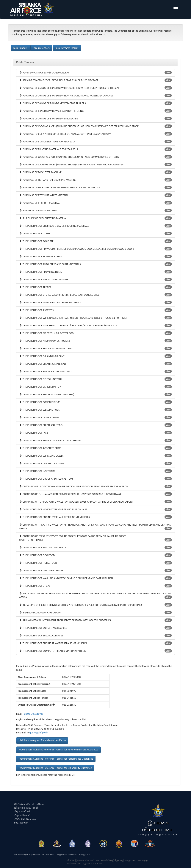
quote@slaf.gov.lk (34, 714)
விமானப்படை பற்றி (26, 808)
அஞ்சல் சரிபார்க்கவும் (67, 854)
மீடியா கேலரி (22, 815)
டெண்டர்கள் (48, 854)
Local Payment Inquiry (67, 48)
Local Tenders (20, 48)
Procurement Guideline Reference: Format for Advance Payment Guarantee (58, 750)
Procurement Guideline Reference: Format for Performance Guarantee (56, 759)
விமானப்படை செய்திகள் (29, 804)
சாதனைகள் (21, 823)
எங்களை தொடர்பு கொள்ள (27, 854)
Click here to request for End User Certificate (42, 740)
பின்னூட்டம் (85, 854)
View (168, 73)
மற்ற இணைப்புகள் (25, 819)
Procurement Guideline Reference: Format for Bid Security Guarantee (55, 768)
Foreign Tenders (41, 48)
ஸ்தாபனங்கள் (22, 811)
